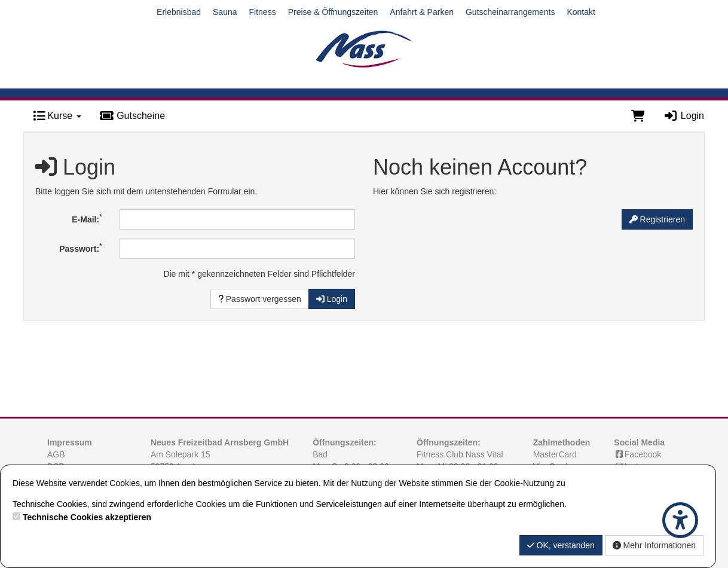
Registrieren (657, 219)
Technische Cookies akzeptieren (87, 517)
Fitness (263, 12)
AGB (56, 454)
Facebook (637, 454)
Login (683, 116)
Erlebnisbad (179, 12)
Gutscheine (132, 116)
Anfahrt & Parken (422, 12)
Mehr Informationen (654, 545)
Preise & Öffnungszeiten (333, 12)
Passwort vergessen (260, 299)
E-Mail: (87, 218)
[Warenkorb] (638, 116)
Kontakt (581, 12)
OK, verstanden (561, 545)
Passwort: (80, 248)
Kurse (57, 116)
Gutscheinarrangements (510, 12)
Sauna (225, 12)
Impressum (70, 442)
